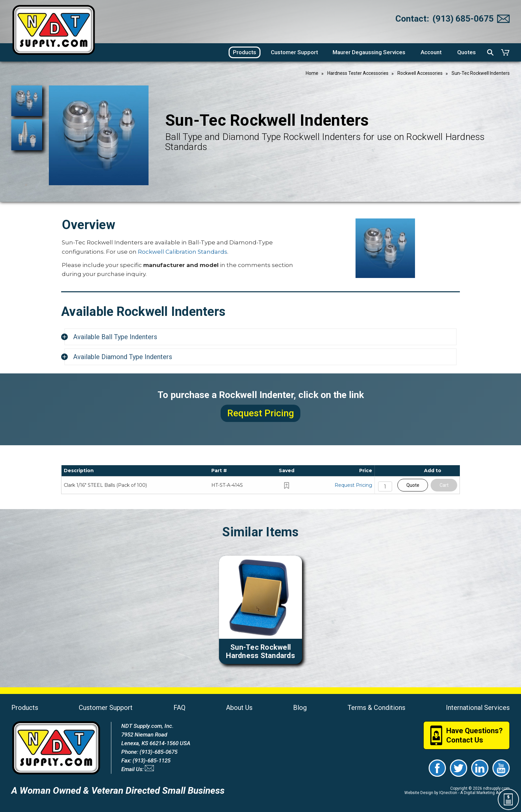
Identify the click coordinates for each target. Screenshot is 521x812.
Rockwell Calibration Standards (183, 252)
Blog (300, 708)
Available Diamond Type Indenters (123, 357)
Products (25, 708)
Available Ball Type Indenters (115, 337)
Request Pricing (353, 485)
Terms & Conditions (376, 708)
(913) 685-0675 (463, 19)
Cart (444, 485)
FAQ (179, 708)
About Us (239, 708)
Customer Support (106, 708)
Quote (413, 485)
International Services (478, 708)
